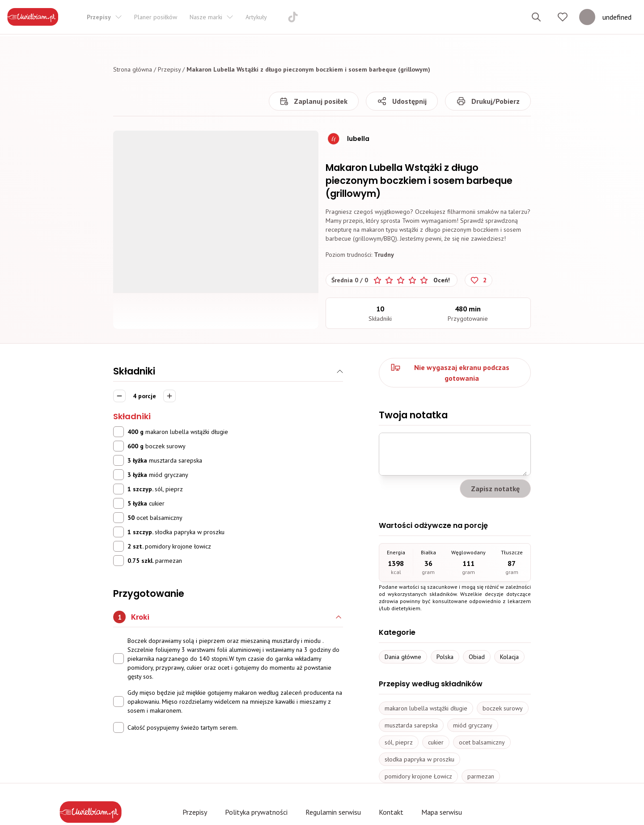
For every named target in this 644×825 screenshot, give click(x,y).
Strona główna (133, 69)
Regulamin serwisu (333, 812)
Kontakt (391, 812)
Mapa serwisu (442, 812)
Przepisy (169, 69)
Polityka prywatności (256, 812)
